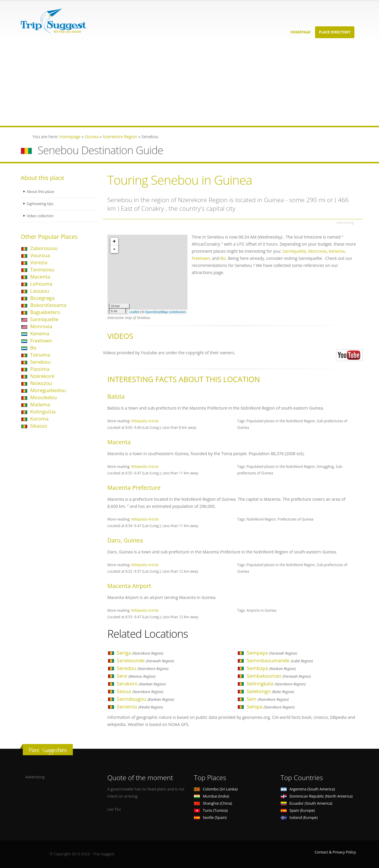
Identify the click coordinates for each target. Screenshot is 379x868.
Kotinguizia (43, 412)
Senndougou (146, 699)
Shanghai (213, 803)
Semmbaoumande (280, 660)
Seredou (143, 668)
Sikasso (39, 426)
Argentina (308, 789)
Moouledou (44, 397)
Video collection (40, 216)
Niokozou (41, 383)
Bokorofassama (48, 305)
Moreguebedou (48, 390)
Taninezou (42, 269)
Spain (298, 810)
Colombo (216, 789)
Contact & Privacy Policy (335, 852)
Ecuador (307, 803)
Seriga (140, 653)
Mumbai (211, 796)
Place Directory (335, 32)
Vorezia (39, 262)
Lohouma (41, 284)
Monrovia (41, 326)
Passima (40, 369)
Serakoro (141, 683)
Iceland (299, 818)
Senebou (40, 362)
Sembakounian (279, 676)
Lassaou (40, 291)
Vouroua (40, 255)
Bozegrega (42, 298)
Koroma (39, 419)
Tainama (40, 355)
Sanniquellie (44, 319)
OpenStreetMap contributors (165, 312)
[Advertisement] (178, 84)
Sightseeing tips (40, 204)
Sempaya (272, 653)
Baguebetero (45, 312)
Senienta (140, 707)
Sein (268, 699)
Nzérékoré (42, 376)
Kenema (40, 333)
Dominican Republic (317, 796)
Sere (136, 676)
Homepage (301, 32)
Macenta (40, 277)
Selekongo (270, 691)
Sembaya (271, 668)
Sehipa (271, 707)
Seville (210, 818)
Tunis (211, 810)
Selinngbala (276, 683)
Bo (33, 348)
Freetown (41, 340)
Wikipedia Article (145, 421)
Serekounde (146, 660)
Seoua (140, 691)
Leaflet (134, 312)
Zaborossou (44, 248)
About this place (41, 192)
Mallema (40, 404)
